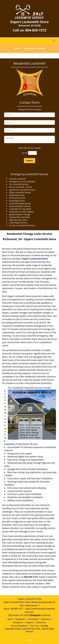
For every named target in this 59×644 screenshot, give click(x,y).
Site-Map (44, 626)
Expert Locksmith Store (35, 259)
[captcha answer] (32, 153)
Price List (34, 626)
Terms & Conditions (19, 626)
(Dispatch (36, 615)
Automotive (46, 619)
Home (17, 48)
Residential (20, 619)
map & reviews (31, 605)
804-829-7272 (36, 30)
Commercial (33, 619)
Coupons (30, 622)
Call (29, 640)
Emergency (18, 622)
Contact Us (41, 622)
